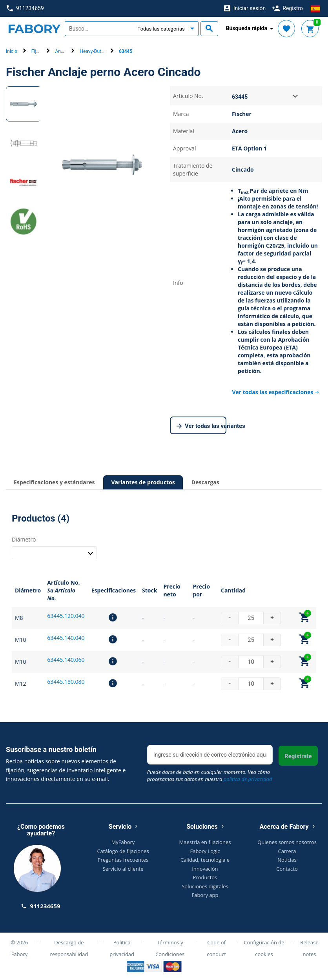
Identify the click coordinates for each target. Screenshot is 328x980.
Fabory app (205, 895)
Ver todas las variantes (201, 426)
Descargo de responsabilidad (69, 948)
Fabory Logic (205, 851)
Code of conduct (216, 948)
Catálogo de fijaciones (123, 851)
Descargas (205, 482)
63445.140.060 (66, 660)
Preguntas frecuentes (123, 860)
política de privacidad (248, 779)
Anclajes (64, 51)
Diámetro (24, 539)
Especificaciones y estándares (54, 482)
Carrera (287, 851)
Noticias (287, 860)
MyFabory (123, 842)
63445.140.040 (66, 638)
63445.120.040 (66, 616)
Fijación (40, 51)
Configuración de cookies (264, 948)
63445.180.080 (66, 682)
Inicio (12, 51)
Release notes (309, 948)
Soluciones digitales (205, 886)
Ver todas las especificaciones (275, 392)
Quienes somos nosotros (287, 842)
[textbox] (98, 29)
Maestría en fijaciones (205, 842)
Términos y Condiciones (170, 948)
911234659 (25, 8)
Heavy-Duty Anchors (101, 51)
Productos (205, 877)
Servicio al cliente (123, 869)
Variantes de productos (143, 482)
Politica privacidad (122, 948)
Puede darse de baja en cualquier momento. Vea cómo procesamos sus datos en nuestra (210, 775)
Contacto (287, 869)
